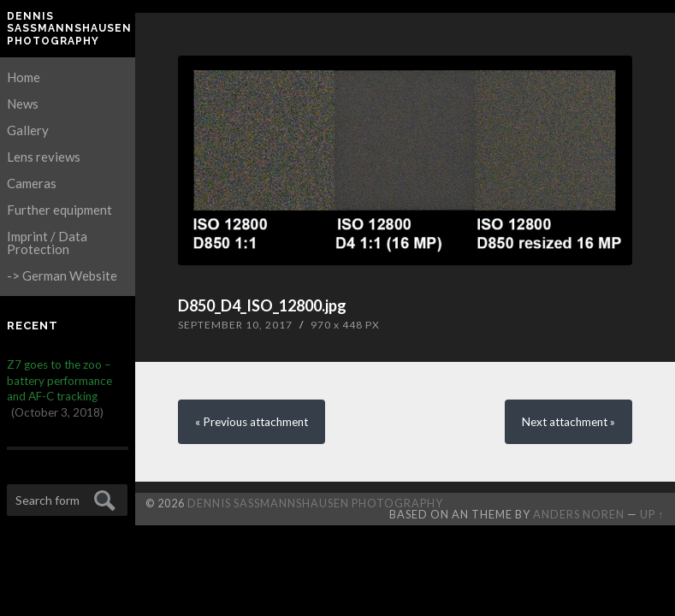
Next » (568, 422)
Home (24, 77)
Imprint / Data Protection (47, 243)
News (23, 104)
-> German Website (62, 275)
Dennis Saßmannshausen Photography (68, 29)
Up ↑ (652, 514)
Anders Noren (579, 514)
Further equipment (59, 210)
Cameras (32, 183)
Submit (102, 498)
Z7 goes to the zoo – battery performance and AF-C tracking (59, 381)
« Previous (252, 422)
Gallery (28, 130)
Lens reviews (44, 157)
